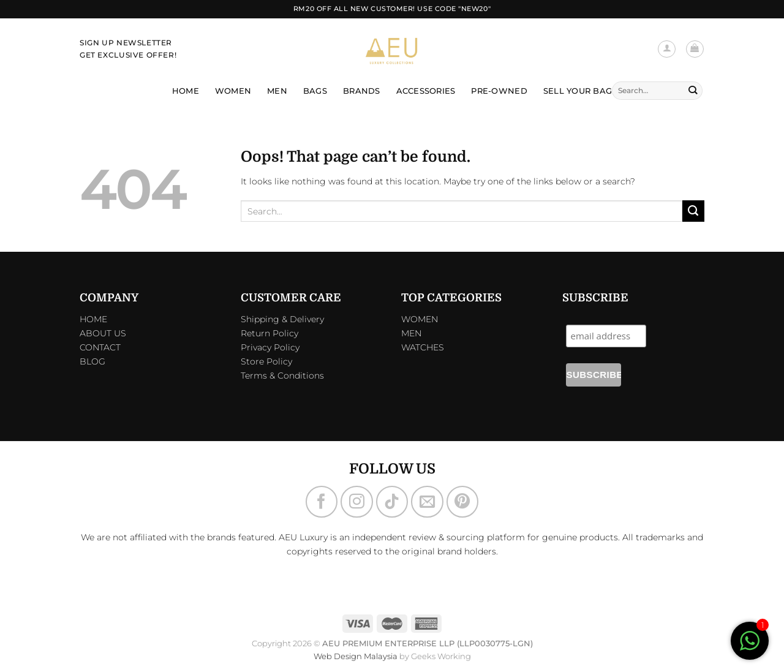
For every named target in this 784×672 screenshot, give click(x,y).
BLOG (92, 361)
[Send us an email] (427, 502)
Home (186, 91)
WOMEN (420, 319)
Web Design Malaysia (356, 656)
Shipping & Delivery (282, 319)
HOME (93, 319)
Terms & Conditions (282, 376)
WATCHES (423, 347)
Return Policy (269, 333)
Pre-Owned (499, 91)
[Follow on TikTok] (392, 502)
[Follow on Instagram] (356, 502)
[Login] (667, 49)
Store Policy (266, 361)
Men (277, 91)
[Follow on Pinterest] (462, 502)
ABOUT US (103, 333)
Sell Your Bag (578, 91)
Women (233, 91)
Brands (362, 91)
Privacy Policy (270, 347)
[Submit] (692, 91)
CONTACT (100, 347)
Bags (315, 91)
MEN (411, 333)
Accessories (426, 91)
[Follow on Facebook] (322, 502)
